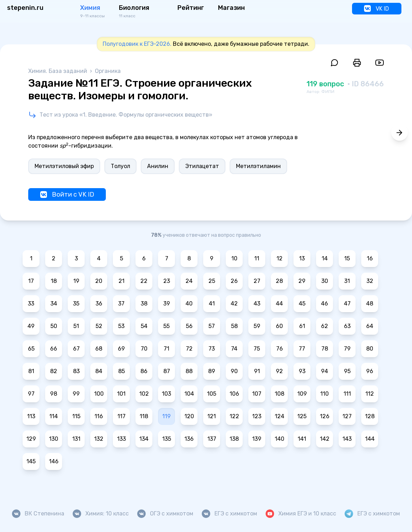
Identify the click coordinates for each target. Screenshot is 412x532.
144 (370, 439)
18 (54, 281)
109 (302, 394)
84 (99, 371)
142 (325, 439)
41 (212, 304)
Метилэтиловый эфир (64, 166)
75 (257, 349)
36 (99, 304)
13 (302, 258)
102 (144, 394)
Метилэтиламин (258, 166)
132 (99, 439)
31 (347, 281)
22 (144, 281)
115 (76, 416)
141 (302, 439)
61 (302, 326)
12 (280, 258)
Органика (108, 71)
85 (122, 371)
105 (212, 394)
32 (370, 281)
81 (31, 371)
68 (99, 349)
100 (99, 394)
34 (54, 304)
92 (279, 371)
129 (31, 439)
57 (212, 326)
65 (31, 349)
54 (144, 326)
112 (370, 394)
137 (212, 439)
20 (99, 281)
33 (31, 304)
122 (234, 416)
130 (54, 439)
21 (122, 281)
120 (189, 416)
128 (370, 416)
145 (31, 461)
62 (325, 326)
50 (54, 326)
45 (302, 304)
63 (347, 326)
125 (302, 416)
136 (189, 439)
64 (370, 326)
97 (31, 394)
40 (189, 304)
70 (144, 349)
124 (280, 416)
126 (325, 416)
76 (280, 349)
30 (325, 281)
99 (76, 394)
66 (54, 349)
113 (31, 416)
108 (280, 394)
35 (76, 304)
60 (279, 326)
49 (31, 326)
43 (257, 304)
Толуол (120, 166)
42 (234, 304)
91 (257, 371)
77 (302, 349)
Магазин (231, 8)
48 (370, 304)
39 (167, 304)
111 (347, 394)
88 (189, 371)
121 (212, 416)
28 (279, 281)
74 (234, 349)
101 (121, 394)
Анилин (158, 166)
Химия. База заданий (58, 71)
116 (99, 416)
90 (234, 371)
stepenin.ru (25, 8)
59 (257, 326)
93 (302, 371)
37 (121, 304)
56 (189, 326)
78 (325, 349)
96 (370, 371)
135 (167, 439)
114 (54, 416)
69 (121, 349)
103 (166, 394)
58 (234, 326)
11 (257, 258)
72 (189, 349)
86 (144, 371)
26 (234, 281)
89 (212, 371)
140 (280, 439)
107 (257, 394)
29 (302, 281)
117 (122, 416)
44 (279, 304)
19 (76, 281)
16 (370, 258)
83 (76, 371)
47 (347, 304)
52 (99, 326)
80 (370, 349)
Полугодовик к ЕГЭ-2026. (137, 44)
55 (166, 326)
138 (234, 439)
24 (189, 281)
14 (325, 258)
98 (54, 394)
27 (257, 281)
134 (144, 439)
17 (31, 281)
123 (257, 416)
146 (54, 461)
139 (257, 439)
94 (325, 371)
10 (234, 258)
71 (166, 349)
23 (167, 281)
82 (54, 371)
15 (347, 258)
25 (212, 281)
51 (76, 326)
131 (76, 439)
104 (189, 394)
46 (325, 304)
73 (212, 349)
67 (76, 349)
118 (144, 416)
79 (347, 349)
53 (121, 326)
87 (167, 371)
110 (325, 394)
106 (234, 394)
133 (122, 439)
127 (347, 416)
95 (347, 371)
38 (144, 304)
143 (347, 439)
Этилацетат (202, 166)
